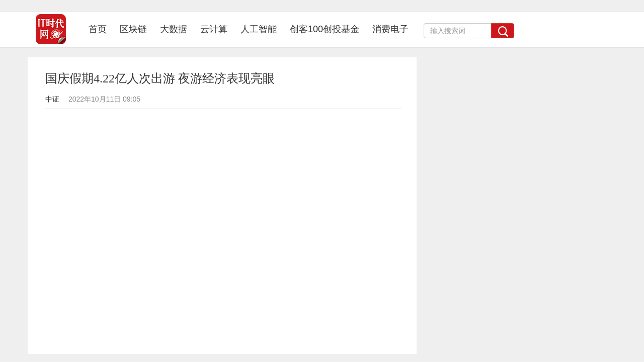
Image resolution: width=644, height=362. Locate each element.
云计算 (214, 29)
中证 (52, 99)
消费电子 (390, 29)
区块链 (133, 29)
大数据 (174, 29)
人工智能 (259, 29)
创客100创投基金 (325, 29)
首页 (101, 29)
